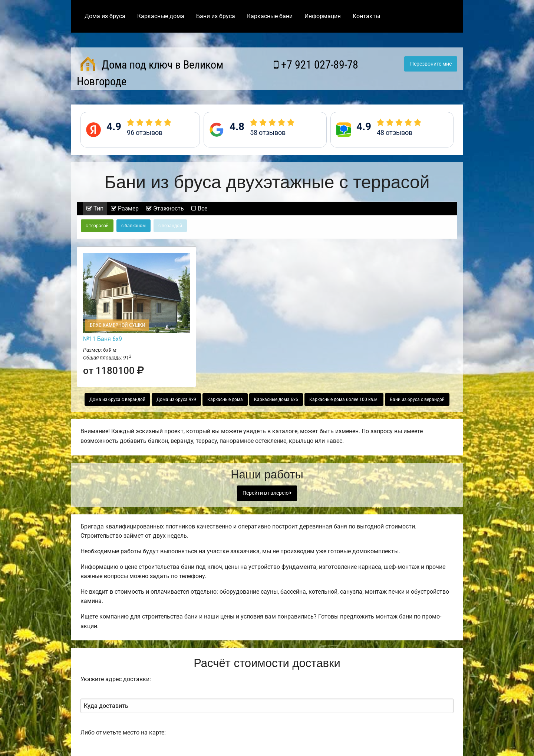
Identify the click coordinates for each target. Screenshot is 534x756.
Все (199, 208)
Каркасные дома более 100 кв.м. (344, 399)
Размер (125, 208)
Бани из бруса (216, 16)
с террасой (97, 226)
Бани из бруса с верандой (417, 399)
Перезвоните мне (431, 64)
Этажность (165, 208)
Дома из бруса (105, 16)
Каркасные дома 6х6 (276, 399)
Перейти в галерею (267, 493)
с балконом (133, 226)
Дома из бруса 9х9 (176, 399)
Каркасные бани (270, 16)
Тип (95, 208)
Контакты (366, 16)
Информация (323, 16)
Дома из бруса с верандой (117, 399)
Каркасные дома (161, 16)
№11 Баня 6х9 (103, 339)
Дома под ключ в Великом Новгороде (150, 72)
